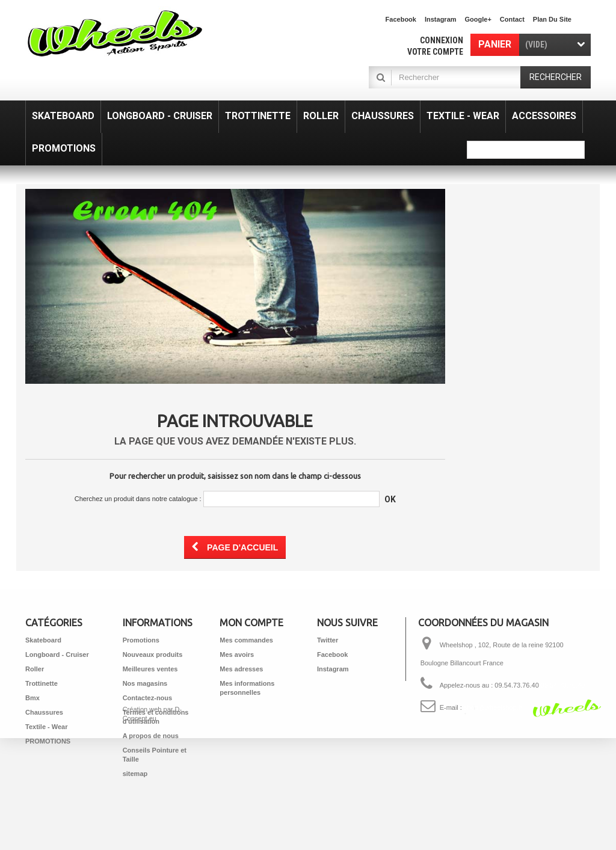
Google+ (478, 19)
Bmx (32, 698)
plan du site (552, 19)
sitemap (135, 774)
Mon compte (251, 623)
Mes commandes (246, 640)
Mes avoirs (237, 654)
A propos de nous (151, 736)
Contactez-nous (148, 698)
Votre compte (435, 52)
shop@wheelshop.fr (493, 707)
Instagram (441, 19)
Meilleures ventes (150, 669)
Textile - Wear (47, 727)
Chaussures (44, 712)
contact (512, 19)
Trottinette (42, 683)
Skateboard (43, 640)
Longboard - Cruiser (57, 654)
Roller (35, 669)
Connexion (442, 40)
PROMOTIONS (48, 741)
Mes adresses (241, 669)
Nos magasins (145, 683)
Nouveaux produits (153, 654)
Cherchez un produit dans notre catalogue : (138, 499)
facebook (401, 19)
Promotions (141, 640)
